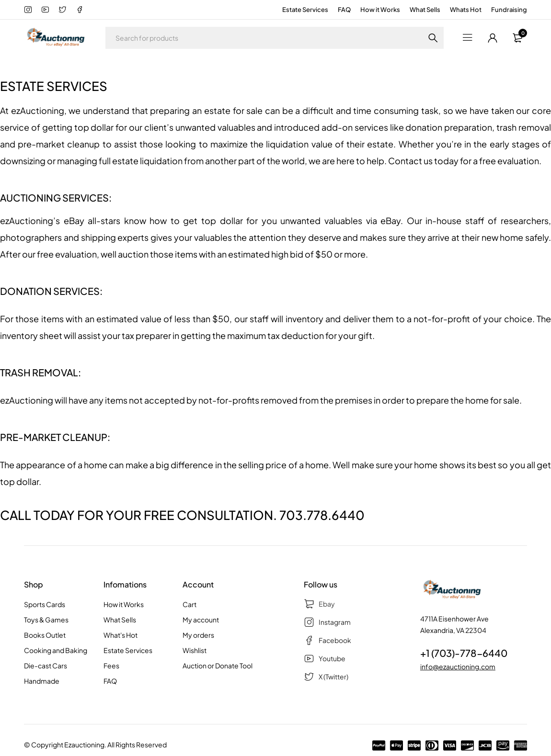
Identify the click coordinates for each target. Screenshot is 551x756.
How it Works (380, 10)
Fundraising (509, 10)
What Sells (425, 10)
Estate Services (305, 10)
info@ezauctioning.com (458, 666)
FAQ (344, 10)
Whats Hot (466, 10)
